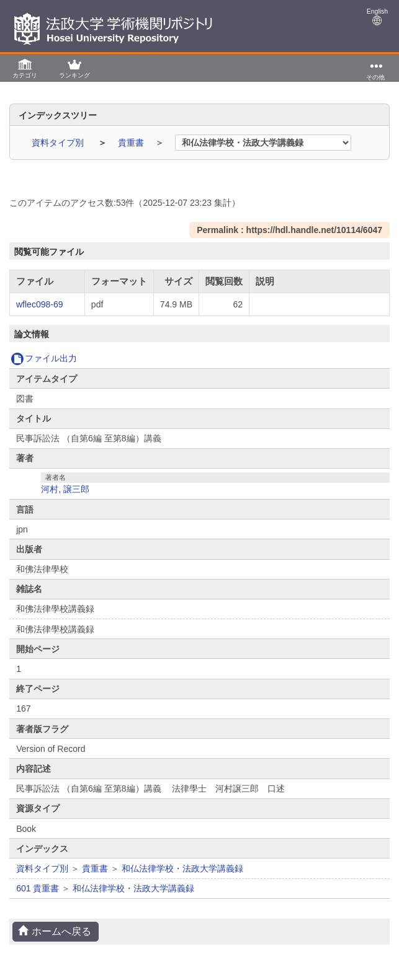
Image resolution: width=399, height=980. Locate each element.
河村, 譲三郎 (65, 489)
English (377, 16)
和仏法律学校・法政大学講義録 (182, 868)
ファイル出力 (44, 358)
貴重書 (132, 143)
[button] (25, 68)
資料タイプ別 (59, 143)
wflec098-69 (40, 304)
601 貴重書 (38, 888)
